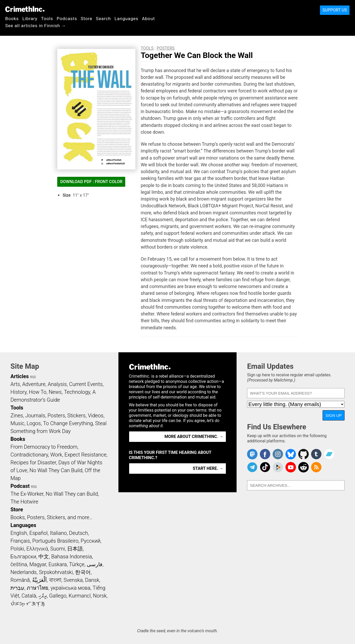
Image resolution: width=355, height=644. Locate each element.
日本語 (75, 549)
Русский (91, 541)
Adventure (34, 384)
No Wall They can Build (72, 494)
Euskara (58, 564)
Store (87, 19)
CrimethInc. (25, 9)
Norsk (100, 596)
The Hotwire (24, 502)
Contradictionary (29, 455)
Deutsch (78, 533)
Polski (17, 549)
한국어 (83, 572)
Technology (77, 392)
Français (20, 541)
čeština (19, 564)
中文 (44, 557)
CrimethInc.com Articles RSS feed (316, 467)
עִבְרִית (17, 588)
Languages (126, 19)
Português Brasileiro (55, 541)
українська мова (70, 588)
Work (56, 455)
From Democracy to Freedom (44, 447)
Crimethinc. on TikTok (265, 467)
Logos (34, 423)
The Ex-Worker (27, 494)
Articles (20, 376)
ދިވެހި (43, 596)
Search (103, 19)
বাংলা (55, 580)
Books (12, 19)
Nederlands (24, 572)
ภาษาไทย (38, 588)
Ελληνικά (37, 549)
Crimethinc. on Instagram (278, 454)
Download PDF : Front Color (91, 182)
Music (17, 423)
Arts (15, 384)
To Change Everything (68, 423)
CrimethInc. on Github (304, 454)
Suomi (58, 549)
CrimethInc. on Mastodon (252, 454)
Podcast (20, 486)
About (148, 19)
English (19, 533)
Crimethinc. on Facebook (265, 454)
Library (30, 19)
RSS (33, 377)
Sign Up (334, 415)
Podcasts (67, 19)
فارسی (95, 564)
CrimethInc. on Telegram (252, 467)
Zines (17, 415)
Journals (35, 415)
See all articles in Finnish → (36, 26)
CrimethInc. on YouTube (291, 467)
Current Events (86, 384)
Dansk (92, 580)
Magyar (38, 564)
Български (23, 557)
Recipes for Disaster (33, 462)
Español (38, 533)
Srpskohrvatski (56, 572)
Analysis (57, 384)
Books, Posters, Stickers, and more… (51, 517)
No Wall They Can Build (56, 470)
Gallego (58, 596)
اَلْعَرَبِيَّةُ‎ (39, 580)
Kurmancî (80, 596)
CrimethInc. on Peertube (278, 467)
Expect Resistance (86, 455)
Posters (166, 48)
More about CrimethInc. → (194, 437)
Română (20, 580)
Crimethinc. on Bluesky (291, 454)
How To (38, 392)
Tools (47, 19)
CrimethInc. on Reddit (304, 467)
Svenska (73, 580)
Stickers (77, 415)
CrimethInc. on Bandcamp (329, 454)
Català (29, 596)
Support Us (335, 10)
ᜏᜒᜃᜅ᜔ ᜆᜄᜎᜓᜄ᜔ (28, 604)
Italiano (58, 533)
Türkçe (77, 564)
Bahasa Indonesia (72, 557)
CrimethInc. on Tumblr (316, 454)
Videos (96, 415)
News (55, 392)
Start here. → (208, 468)
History (19, 392)
